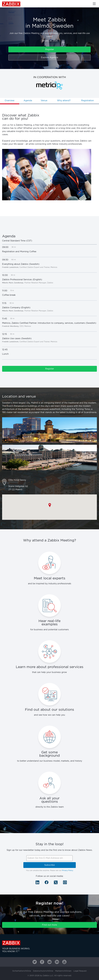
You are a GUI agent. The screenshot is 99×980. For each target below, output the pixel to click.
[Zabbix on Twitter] (35, 962)
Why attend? (64, 101)
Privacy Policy (68, 871)
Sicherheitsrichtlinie (22, 971)
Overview (10, 101)
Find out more (49, 925)
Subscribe (49, 865)
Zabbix (11, 4)
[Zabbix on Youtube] (64, 962)
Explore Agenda (49, 58)
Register (50, 49)
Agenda (28, 101)
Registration (88, 101)
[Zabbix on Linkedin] (57, 962)
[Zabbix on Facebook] (42, 962)
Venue (44, 101)
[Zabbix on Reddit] (49, 962)
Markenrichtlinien (63, 971)
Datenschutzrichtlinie (43, 971)
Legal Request (80, 971)
